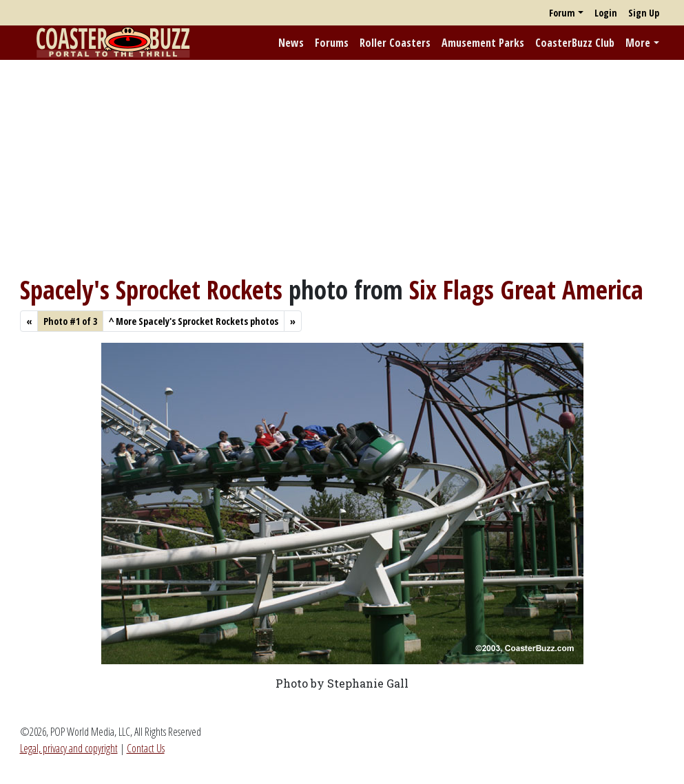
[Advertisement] (342, 167)
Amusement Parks (483, 43)
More (638, 43)
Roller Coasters (395, 43)
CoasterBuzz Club (575, 43)
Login (606, 13)
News (291, 43)
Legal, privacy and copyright (69, 748)
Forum (562, 13)
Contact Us (146, 748)
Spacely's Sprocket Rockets (151, 290)
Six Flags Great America (526, 290)
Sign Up (644, 13)
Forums (332, 43)
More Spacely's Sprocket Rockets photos (194, 321)
